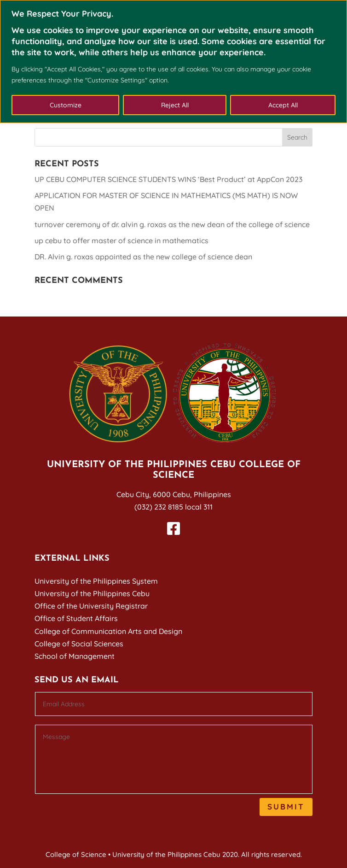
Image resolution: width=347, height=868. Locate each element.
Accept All (283, 105)
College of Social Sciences (79, 644)
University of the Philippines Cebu (92, 593)
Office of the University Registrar (91, 606)
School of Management (75, 656)
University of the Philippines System (96, 581)
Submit (286, 806)
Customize (66, 105)
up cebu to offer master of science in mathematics (121, 240)
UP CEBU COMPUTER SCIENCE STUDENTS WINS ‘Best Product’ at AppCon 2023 (168, 179)
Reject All (175, 105)
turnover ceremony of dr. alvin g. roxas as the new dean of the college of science (172, 224)
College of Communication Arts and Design (108, 631)
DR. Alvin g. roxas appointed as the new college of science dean (143, 257)
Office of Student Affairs (76, 618)
